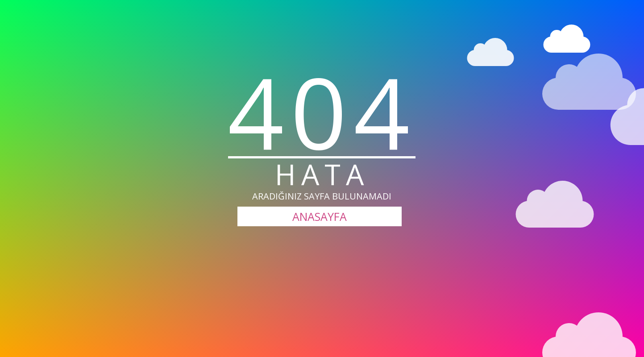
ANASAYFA (320, 216)
